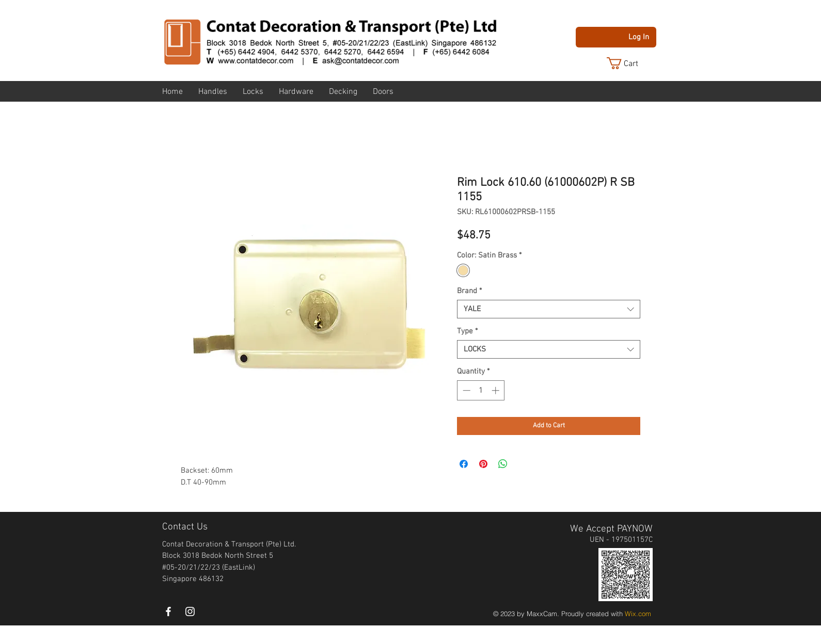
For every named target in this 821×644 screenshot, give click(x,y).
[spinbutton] (481, 390)
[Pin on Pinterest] (483, 464)
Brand (469, 291)
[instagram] (190, 611)
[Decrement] (465, 390)
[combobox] (549, 309)
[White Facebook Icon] (168, 611)
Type (467, 331)
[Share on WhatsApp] (503, 464)
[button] (630, 63)
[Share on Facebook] (464, 464)
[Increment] (496, 390)
